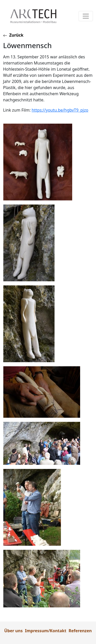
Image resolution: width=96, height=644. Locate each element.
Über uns (14, 631)
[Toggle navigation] (86, 16)
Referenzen (80, 631)
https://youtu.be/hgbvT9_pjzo (60, 110)
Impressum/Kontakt (46, 631)
